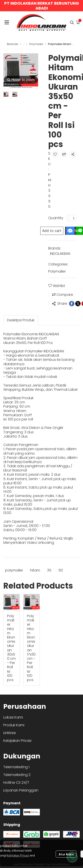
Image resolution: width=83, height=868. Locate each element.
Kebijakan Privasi (18, 855)
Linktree (10, 733)
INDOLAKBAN (60, 254)
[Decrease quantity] (68, 218)
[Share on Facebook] (72, 304)
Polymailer (36, 44)
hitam (35, 570)
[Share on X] (78, 304)
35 (49, 570)
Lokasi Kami (13, 717)
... (24, 44)
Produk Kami (14, 725)
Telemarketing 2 (17, 775)
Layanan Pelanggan (21, 790)
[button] (72, 22)
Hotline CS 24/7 (16, 783)
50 (61, 570)
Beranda (13, 44)
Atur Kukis (66, 854)
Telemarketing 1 (16, 767)
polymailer (14, 570)
